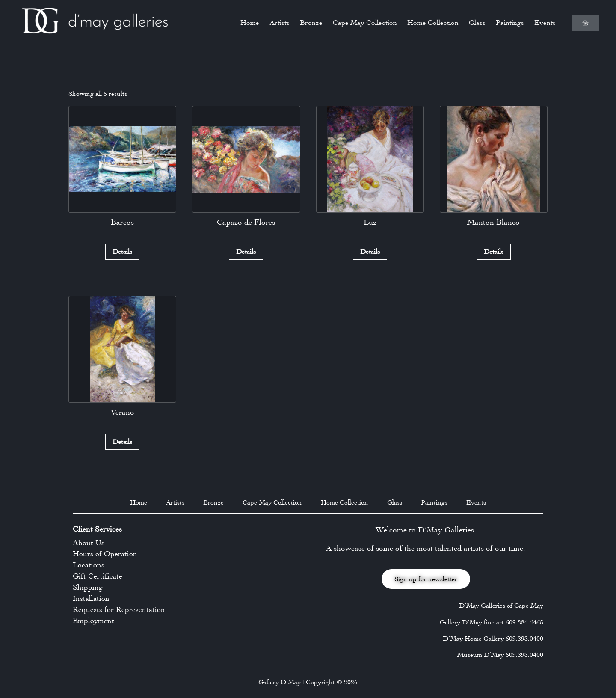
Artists (280, 22)
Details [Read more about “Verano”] (122, 441)
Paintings (510, 22)
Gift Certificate (98, 576)
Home (250, 22)
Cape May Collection (365, 22)
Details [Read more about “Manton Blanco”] (494, 251)
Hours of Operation (105, 554)
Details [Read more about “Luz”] (370, 251)
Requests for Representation (119, 609)
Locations (89, 565)
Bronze (311, 22)
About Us (89, 543)
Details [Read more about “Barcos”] (122, 251)
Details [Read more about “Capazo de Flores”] (246, 251)
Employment (93, 621)
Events (545, 22)
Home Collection (433, 22)
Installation (91, 598)
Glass (477, 22)
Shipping (88, 587)
